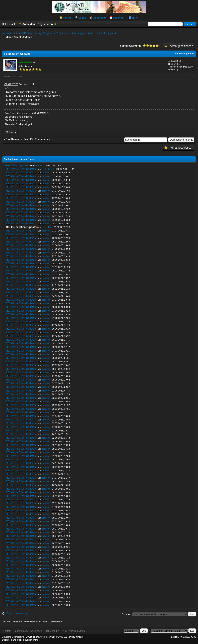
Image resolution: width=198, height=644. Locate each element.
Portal (67, 18)
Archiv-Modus (52, 631)
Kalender (119, 18)
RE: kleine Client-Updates (21, 169)
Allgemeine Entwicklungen (71, 33)
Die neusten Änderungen (100, 33)
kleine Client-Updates (16, 165)
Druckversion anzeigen (18, 613)
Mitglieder (100, 18)
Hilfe (135, 18)
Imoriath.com (21, 631)
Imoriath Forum (10, 33)
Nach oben (36, 631)
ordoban (38, 165)
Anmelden (29, 24)
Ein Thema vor (39, 139)
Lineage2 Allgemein (44, 33)
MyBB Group (76, 637)
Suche (82, 18)
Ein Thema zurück (17, 139)
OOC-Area (26, 33)
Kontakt (7, 631)
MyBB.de (30, 637)
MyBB (51, 637)
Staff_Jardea (48, 169)
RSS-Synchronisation (73, 631)
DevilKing (33, 640)
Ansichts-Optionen (184, 54)
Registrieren (45, 24)
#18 (192, 77)
